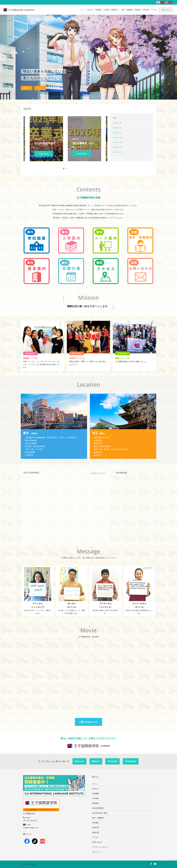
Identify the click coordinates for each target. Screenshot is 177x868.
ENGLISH (79, 761)
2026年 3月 (117, 123)
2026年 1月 (117, 133)
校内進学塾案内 (98, 808)
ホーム (83, 10)
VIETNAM (112, 761)
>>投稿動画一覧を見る (98, 473)
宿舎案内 (138, 10)
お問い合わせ (166, 10)
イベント (40, 88)
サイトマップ (97, 852)
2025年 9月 (117, 152)
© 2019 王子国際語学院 (28, 864)
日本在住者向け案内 (100, 813)
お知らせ (90, 10)
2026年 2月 (117, 128)
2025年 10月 (118, 147)
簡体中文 (96, 761)
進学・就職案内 (127, 10)
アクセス (154, 10)
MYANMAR (131, 761)
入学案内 (106, 10)
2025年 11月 (118, 142)
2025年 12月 (118, 137)
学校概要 (98, 10)
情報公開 (95, 832)
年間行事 (146, 10)
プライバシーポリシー (101, 847)
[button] (87, 627)
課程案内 (115, 10)
